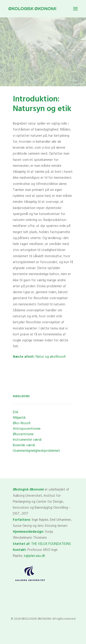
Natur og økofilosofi (39, 357)
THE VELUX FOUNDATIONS (51, 544)
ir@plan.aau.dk (35, 556)
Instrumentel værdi (27, 440)
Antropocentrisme (27, 429)
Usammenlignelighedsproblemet (36, 451)
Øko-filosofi (22, 423)
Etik (16, 412)
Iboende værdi (24, 445)
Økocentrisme (23, 434)
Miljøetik (19, 418)
